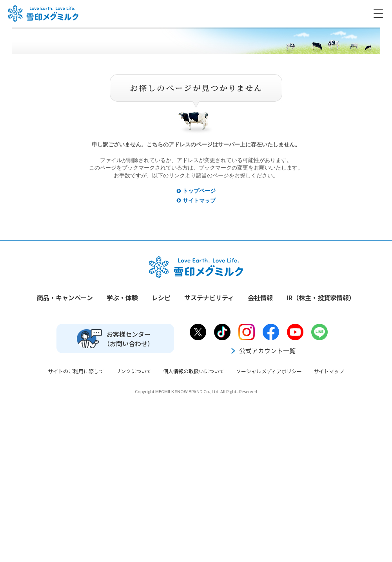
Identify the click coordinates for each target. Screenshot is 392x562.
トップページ (199, 191)
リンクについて (133, 371)
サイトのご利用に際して (76, 371)
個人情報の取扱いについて (194, 371)
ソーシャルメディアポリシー (269, 371)
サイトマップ (199, 201)
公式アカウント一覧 (263, 350)
